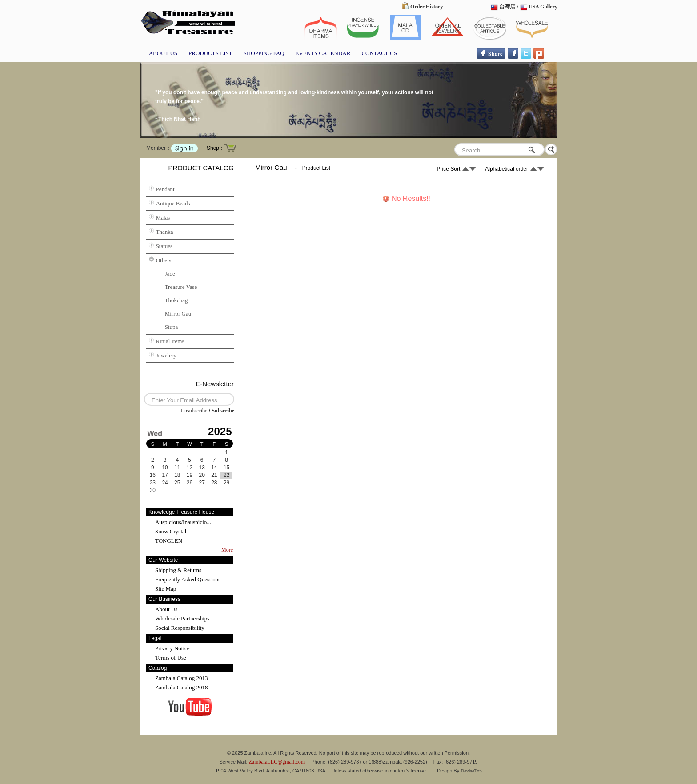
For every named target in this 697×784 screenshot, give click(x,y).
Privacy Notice (172, 648)
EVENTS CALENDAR (323, 53)
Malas (163, 218)
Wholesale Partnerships (182, 618)
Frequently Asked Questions (188, 579)
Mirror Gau (178, 314)
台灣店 (507, 7)
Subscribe (223, 411)
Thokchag (176, 300)
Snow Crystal (171, 531)
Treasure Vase (181, 287)
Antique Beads (173, 203)
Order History (427, 7)
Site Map (166, 589)
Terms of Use (171, 658)
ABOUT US (163, 53)
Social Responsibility (180, 628)
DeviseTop (471, 771)
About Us (166, 609)
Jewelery (166, 355)
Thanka (165, 232)
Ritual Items (170, 341)
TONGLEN (169, 541)
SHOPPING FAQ (264, 53)
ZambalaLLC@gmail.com (277, 762)
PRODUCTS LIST (210, 53)
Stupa (172, 327)
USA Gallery (543, 7)
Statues (164, 246)
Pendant (165, 189)
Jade (170, 274)
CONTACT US (379, 53)
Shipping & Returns (178, 570)
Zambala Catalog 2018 (181, 687)
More (227, 550)
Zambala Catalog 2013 (181, 678)
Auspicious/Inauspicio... (183, 522)
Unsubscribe (194, 411)
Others (164, 260)
